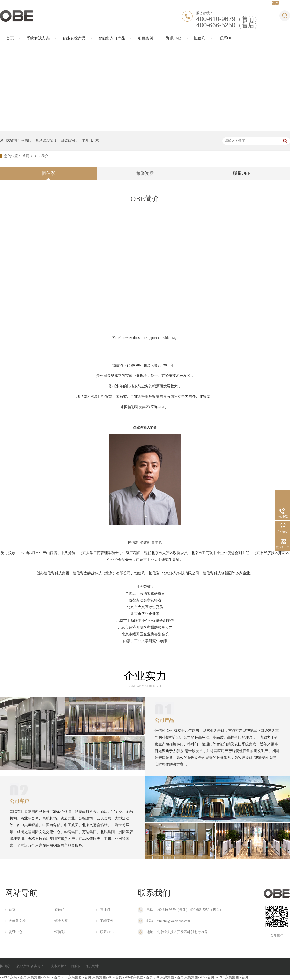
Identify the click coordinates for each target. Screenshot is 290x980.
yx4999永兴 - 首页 (13, 977)
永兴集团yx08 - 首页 (107, 977)
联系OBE (227, 38)
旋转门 (59, 910)
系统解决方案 (38, 38)
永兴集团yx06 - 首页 (199, 977)
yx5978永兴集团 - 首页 (232, 977)
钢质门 (26, 140)
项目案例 (145, 38)
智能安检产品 (74, 38)
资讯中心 (174, 38)
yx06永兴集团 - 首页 (76, 977)
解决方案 (61, 921)
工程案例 (107, 921)
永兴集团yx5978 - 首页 (44, 977)
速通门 (105, 910)
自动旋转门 (69, 140)
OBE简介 (42, 156)
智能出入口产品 (112, 38)
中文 (275, 3)
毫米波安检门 (46, 140)
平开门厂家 (90, 140)
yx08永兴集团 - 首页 (169, 977)
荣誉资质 (145, 173)
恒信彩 (200, 38)
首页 (10, 38)
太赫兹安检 (17, 921)
